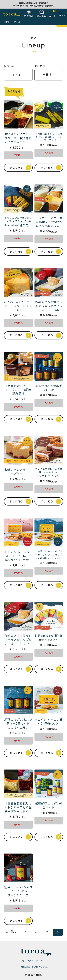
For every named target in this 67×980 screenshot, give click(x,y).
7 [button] (47, 932)
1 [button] (26, 932)
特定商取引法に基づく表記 (34, 967)
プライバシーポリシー (34, 961)
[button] (12, 932)
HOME (6, 22)
